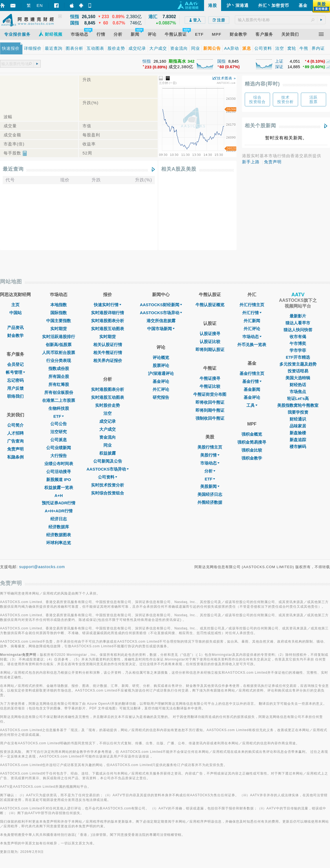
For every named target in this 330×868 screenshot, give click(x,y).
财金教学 (15, 335)
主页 (15, 305)
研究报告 (161, 397)
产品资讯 (15, 327)
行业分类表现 (59, 360)
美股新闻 (210, 486)
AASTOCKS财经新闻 (161, 305)
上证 (279, 61)
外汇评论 (161, 389)
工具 (252, 405)
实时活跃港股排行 (59, 337)
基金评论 (161, 381)
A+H (59, 495)
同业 (108, 445)
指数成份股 (59, 368)
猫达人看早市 (298, 323)
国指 (221, 61)
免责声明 (273, 162)
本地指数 (59, 305)
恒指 (147, 61)
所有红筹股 (59, 384)
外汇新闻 (252, 321)
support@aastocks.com (42, 567)
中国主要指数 (59, 321)
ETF (59, 416)
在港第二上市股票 (59, 400)
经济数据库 (59, 527)
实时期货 (59, 329)
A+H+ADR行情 (59, 511)
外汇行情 (252, 313)
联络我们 (15, 396)
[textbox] (280, 20)
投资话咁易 (298, 371)
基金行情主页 (252, 373)
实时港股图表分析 (108, 321)
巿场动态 (252, 337)
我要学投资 (298, 412)
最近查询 (13, 169)
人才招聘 (15, 433)
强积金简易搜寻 (252, 442)
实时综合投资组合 (108, 493)
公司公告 (59, 424)
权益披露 (108, 453)
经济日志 (59, 519)
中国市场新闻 (161, 329)
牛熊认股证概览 (210, 305)
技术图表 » (226, 78)
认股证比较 (210, 342)
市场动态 (210, 463)
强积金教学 (252, 458)
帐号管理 (15, 372)
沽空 (108, 413)
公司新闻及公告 (108, 461)
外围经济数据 (210, 502)
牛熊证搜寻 (210, 378)
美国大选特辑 (298, 378)
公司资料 (108, 477)
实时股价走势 (108, 405)
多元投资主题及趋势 (298, 364)
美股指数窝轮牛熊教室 (298, 405)
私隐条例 (15, 457)
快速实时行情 (108, 305)
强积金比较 (252, 450)
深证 (279, 67)
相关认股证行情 (108, 345)
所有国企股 (59, 376)
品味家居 (298, 426)
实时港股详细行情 (108, 313)
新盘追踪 (298, 440)
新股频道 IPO (59, 479)
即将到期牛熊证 (210, 410)
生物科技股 (59, 408)
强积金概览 (252, 434)
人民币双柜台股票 (59, 353)
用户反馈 (15, 388)
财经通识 (298, 419)
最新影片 (298, 316)
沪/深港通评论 (161, 373)
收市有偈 (298, 337)
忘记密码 (15, 380)
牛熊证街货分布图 (210, 394)
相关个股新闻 (260, 126)
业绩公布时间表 (59, 464)
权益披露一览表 (59, 487)
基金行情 (252, 381)
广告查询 (15, 441)
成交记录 (108, 421)
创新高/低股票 (59, 345)
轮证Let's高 (298, 398)
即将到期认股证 (210, 349)
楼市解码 (298, 447)
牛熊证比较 (210, 386)
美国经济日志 (210, 494)
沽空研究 (59, 432)
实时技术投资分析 (108, 485)
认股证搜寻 (210, 334)
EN (40, 5)
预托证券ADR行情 (59, 503)
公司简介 (15, 425)
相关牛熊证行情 (108, 353)
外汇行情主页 (252, 305)
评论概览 (161, 357)
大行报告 (59, 456)
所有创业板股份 (59, 392)
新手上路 (251, 162)
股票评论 (161, 365)
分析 (210, 471)
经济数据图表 (59, 535)
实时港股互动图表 (108, 329)
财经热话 (298, 385)
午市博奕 (298, 343)
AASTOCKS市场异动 (108, 469)
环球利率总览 (59, 543)
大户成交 (108, 429)
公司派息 (59, 440)
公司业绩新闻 (59, 448)
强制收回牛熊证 (210, 418)
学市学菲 (298, 350)
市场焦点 (298, 392)
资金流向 (108, 437)
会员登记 (15, 364)
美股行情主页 (210, 447)
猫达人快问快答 (298, 330)
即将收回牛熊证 (210, 402)
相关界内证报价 (108, 360)
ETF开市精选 (298, 357)
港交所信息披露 (161, 321)
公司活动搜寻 (59, 472)
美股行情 (210, 455)
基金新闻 (252, 389)
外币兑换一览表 (252, 345)
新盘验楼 (298, 433)
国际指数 (59, 313)
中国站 (16, 313)
